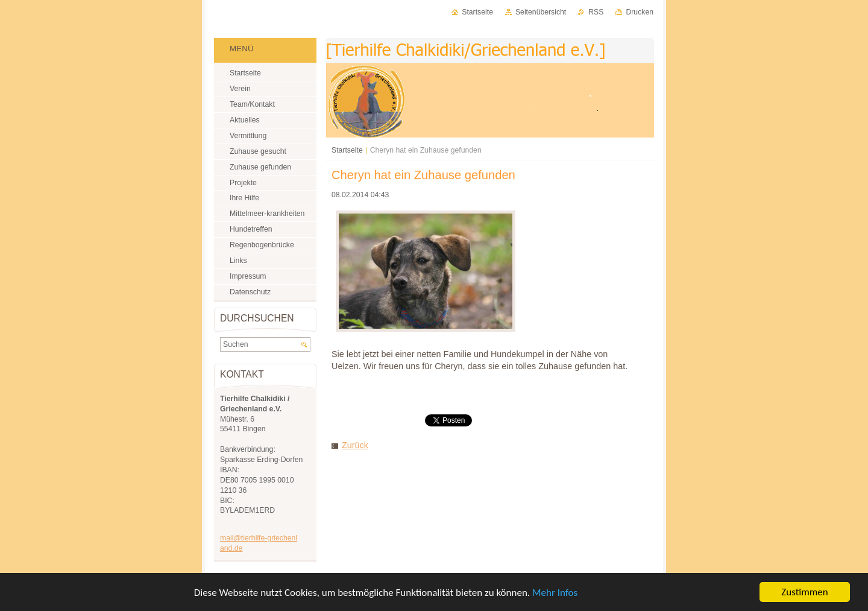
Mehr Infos (555, 595)
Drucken (640, 12)
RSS (596, 12)
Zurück (355, 445)
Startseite (347, 150)
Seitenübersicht (541, 12)
